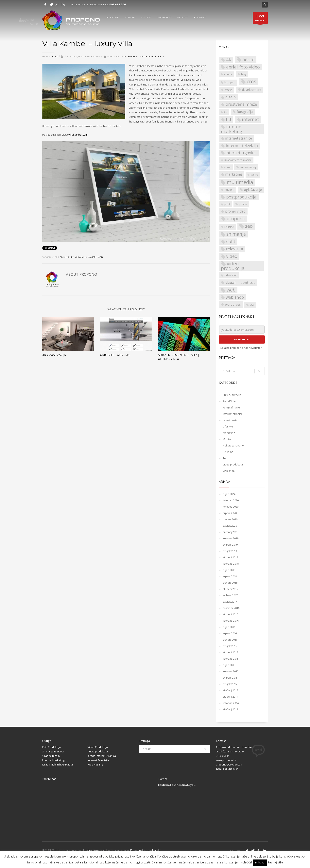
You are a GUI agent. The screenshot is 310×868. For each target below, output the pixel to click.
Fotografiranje (231, 407)
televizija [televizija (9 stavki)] (235, 249)
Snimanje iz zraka (53, 751)
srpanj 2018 (230, 576)
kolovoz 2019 (231, 538)
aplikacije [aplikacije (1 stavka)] (228, 74)
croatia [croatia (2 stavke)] (228, 90)
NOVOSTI (183, 17)
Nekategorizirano (233, 445)
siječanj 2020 (230, 532)
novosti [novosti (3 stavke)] (229, 190)
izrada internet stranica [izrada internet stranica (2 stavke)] (238, 160)
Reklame (228, 452)
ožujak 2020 (230, 526)
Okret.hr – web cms (115, 355)
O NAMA (130, 17)
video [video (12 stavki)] (232, 256)
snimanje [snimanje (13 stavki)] (236, 234)
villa (78, 257)
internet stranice (135, 57)
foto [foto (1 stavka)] (225, 112)
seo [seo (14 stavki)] (249, 226)
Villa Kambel (89, 257)
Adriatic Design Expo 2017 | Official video (179, 357)
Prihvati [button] (260, 862)
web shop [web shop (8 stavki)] (235, 297)
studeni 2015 (230, 652)
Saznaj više (275, 862)
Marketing (229, 433)
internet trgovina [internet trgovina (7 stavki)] (241, 153)
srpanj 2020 (230, 513)
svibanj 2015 (230, 678)
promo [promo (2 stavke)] (243, 204)
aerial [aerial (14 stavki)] (248, 59)
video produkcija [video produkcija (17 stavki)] (233, 266)
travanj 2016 (230, 640)
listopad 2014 (231, 703)
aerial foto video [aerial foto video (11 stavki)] (243, 67)
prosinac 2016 (231, 608)
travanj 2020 (230, 519)
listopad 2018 (231, 564)
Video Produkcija (98, 747)
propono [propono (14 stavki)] (236, 219)
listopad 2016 (231, 621)
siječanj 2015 (230, 690)
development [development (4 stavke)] (252, 90)
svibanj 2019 (230, 545)
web (100, 257)
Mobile (227, 439)
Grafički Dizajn (51, 756)
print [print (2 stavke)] (227, 204)
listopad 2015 (231, 659)
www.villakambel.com (75, 135)
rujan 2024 (229, 494)
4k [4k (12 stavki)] (229, 60)
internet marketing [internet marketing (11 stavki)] (232, 129)
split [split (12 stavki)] (231, 241)
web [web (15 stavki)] (231, 290)
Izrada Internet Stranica (102, 756)
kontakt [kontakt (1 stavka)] (227, 167)
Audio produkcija (98, 751)
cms (62, 257)
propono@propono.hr (229, 764)
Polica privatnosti (95, 850)
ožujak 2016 (230, 646)
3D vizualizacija (54, 355)
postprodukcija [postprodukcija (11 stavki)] (241, 197)
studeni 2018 (230, 557)
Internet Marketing (53, 760)
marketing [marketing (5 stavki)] (234, 174)
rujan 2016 (229, 627)
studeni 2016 (230, 614)
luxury (70, 257)
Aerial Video (230, 401)
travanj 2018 (230, 583)
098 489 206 (118, 4)
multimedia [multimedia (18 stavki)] (240, 182)
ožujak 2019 (230, 551)
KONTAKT (200, 17)
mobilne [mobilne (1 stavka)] (254, 175)
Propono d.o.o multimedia (146, 850)
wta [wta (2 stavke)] (252, 305)
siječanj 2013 (230, 709)
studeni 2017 (230, 589)
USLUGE (146, 17)
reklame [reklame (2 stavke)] (229, 227)
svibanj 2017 (230, 595)
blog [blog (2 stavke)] (244, 74)
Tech (226, 458)
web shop (229, 471)
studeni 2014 (230, 697)
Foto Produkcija (52, 747)
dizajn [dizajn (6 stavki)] (231, 97)
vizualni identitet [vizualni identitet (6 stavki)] (240, 282)
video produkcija (233, 464)
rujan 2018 (229, 570)
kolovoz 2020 (231, 507)
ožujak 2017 (230, 602)
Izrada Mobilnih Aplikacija (58, 764)
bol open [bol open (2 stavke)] (230, 82)
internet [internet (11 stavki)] (250, 119)
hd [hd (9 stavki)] (229, 119)
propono (52, 57)
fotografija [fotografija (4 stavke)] (245, 112)
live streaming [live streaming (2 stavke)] (248, 167)
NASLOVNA (113, 17)
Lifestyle (228, 426)
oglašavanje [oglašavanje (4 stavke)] (253, 190)
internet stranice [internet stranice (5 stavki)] (239, 138)
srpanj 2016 (230, 633)
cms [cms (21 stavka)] (251, 82)
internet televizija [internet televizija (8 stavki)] (242, 146)
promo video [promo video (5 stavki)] (235, 211)
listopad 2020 (231, 500)
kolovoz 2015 (231, 671)
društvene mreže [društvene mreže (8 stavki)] (241, 104)
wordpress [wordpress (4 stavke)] (233, 304)
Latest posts (156, 57)
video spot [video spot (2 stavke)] (231, 275)
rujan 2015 (229, 665)
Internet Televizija (98, 760)
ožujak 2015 (230, 684)
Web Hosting (95, 764)
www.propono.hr (226, 760)
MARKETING (164, 17)
